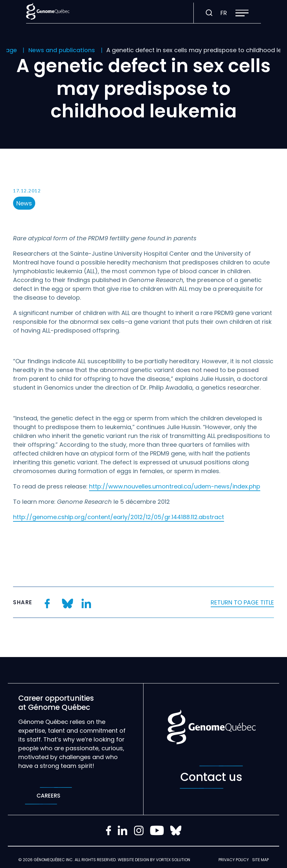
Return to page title (242, 602)
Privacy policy (234, 860)
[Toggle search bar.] (209, 13)
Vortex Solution (173, 860)
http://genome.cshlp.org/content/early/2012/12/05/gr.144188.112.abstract (119, 517)
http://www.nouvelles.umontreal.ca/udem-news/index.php (175, 486)
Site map (260, 860)
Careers (48, 796)
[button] (242, 13)
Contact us (211, 777)
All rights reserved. (96, 860)
